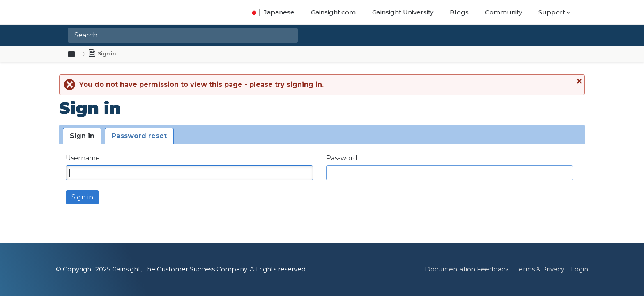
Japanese (272, 12)
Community (504, 12)
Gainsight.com (333, 12)
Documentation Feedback (467, 269)
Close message (578, 81)
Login (580, 269)
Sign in (82, 136)
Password (342, 158)
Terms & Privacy (540, 269)
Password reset (139, 136)
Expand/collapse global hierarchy (76, 54)
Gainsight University (403, 12)
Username (83, 158)
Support (552, 12)
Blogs (459, 12)
